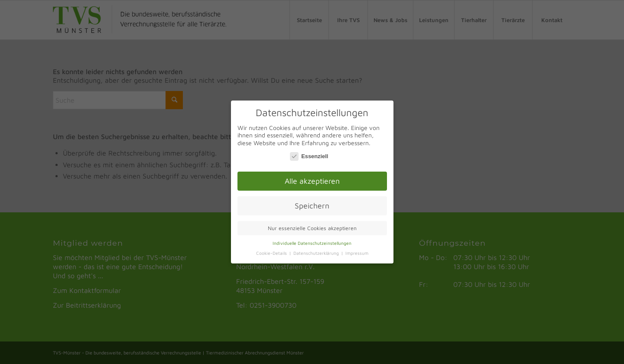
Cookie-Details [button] (272, 251)
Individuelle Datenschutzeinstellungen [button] (312, 241)
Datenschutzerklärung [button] (317, 251)
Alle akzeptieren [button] (312, 179)
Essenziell (309, 154)
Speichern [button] (312, 204)
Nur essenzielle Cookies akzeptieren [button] (312, 226)
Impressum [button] (357, 251)
